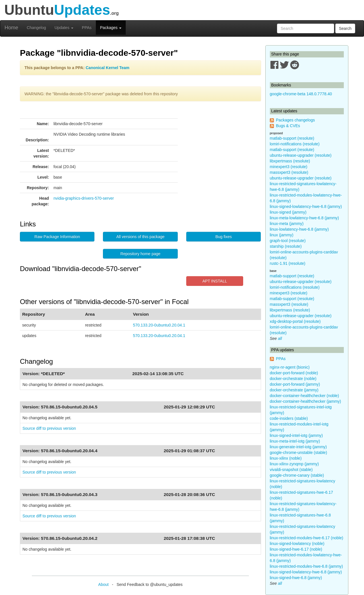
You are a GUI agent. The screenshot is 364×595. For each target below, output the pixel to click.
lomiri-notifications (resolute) (295, 144)
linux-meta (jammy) (287, 224)
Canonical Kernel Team (107, 68)
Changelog (36, 28)
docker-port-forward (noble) (294, 373)
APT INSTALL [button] (215, 281)
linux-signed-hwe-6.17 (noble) (296, 549)
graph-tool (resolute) (288, 241)
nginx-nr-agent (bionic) (290, 367)
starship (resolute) (286, 246)
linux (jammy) (282, 235)
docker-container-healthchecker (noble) (305, 396)
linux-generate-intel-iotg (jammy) (298, 447)
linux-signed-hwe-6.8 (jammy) (296, 578)
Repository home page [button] (140, 254)
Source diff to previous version (49, 428)
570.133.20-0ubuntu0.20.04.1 (159, 325)
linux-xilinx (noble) (286, 458)
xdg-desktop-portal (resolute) (295, 321)
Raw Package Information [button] (57, 237)
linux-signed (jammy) (288, 212)
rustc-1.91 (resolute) (288, 263)
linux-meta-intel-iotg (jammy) (295, 441)
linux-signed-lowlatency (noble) (297, 544)
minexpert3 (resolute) (289, 167)
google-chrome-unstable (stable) (299, 453)
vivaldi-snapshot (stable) (291, 470)
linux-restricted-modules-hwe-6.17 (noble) (307, 538)
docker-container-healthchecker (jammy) (306, 401)
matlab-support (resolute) (292, 138)
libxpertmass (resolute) (290, 161)
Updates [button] (64, 28)
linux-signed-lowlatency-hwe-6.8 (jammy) (306, 206)
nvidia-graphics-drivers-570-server (84, 198)
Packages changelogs (295, 120)
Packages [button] (111, 28)
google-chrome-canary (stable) (297, 475)
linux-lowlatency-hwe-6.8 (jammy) (299, 229)
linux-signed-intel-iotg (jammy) (296, 435)
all (280, 338)
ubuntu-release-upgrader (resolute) (301, 155)
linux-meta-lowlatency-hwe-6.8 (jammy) (305, 218)
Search (345, 28)
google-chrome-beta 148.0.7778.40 (301, 94)
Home (11, 28)
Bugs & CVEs (288, 126)
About (103, 584)
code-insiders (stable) (289, 418)
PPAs (87, 28)
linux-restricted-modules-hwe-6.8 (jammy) (307, 566)
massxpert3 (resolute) (289, 172)
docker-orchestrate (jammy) (294, 390)
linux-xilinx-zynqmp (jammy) (294, 464)
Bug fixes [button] (224, 237)
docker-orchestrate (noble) (293, 379)
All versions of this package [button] (140, 237)
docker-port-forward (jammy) (295, 384)
